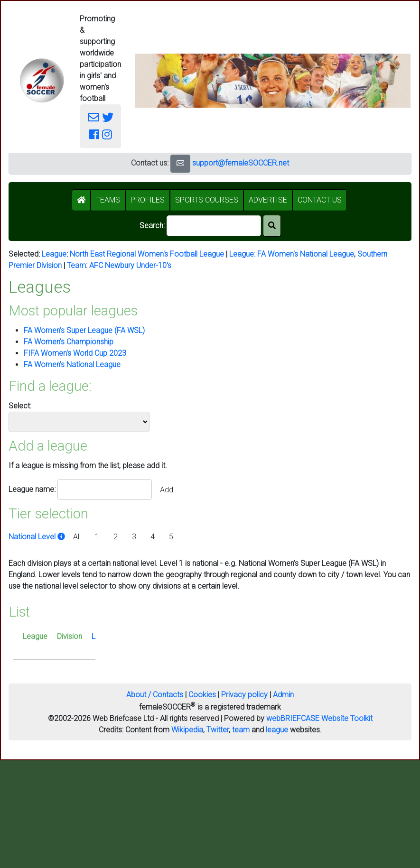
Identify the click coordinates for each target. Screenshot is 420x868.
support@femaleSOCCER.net (241, 163)
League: (243, 254)
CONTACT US (320, 200)
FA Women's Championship (69, 342)
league (277, 730)
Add (167, 490)
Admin (283, 695)
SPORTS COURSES (207, 200)
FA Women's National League (306, 254)
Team (76, 265)
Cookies (202, 695)
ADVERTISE (268, 200)
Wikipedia (187, 730)
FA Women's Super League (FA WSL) (84, 330)
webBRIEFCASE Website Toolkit (319, 718)
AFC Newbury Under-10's (130, 265)
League (54, 254)
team (241, 730)
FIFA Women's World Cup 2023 (75, 353)
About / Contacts (155, 695)
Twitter (218, 730)
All (77, 537)
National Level (38, 537)
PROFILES (148, 200)
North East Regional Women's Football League (147, 254)
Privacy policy (244, 695)
